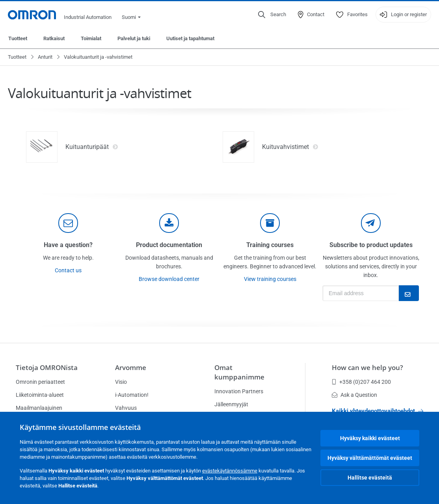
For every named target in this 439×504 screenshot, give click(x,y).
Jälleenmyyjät (231, 404)
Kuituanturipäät (92, 147)
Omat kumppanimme (239, 372)
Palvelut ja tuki (134, 38)
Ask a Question (354, 395)
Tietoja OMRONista (47, 367)
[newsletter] (371, 223)
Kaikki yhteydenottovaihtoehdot (378, 411)
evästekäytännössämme (230, 471)
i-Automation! (132, 395)
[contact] (68, 223)
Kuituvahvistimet (290, 147)
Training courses (270, 245)
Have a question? (68, 245)
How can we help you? (367, 367)
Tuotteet (18, 38)
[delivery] (270, 223)
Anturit (45, 57)
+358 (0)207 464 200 (361, 382)
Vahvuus (126, 408)
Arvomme (131, 367)
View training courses (270, 279)
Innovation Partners (239, 391)
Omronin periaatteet (40, 382)
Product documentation (169, 245)
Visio (121, 382)
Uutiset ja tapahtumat (190, 38)
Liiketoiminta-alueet (40, 395)
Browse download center (169, 279)
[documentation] (169, 223)
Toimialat (91, 38)
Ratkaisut (54, 38)
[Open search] (272, 15)
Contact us (68, 270)
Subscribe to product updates (371, 245)
